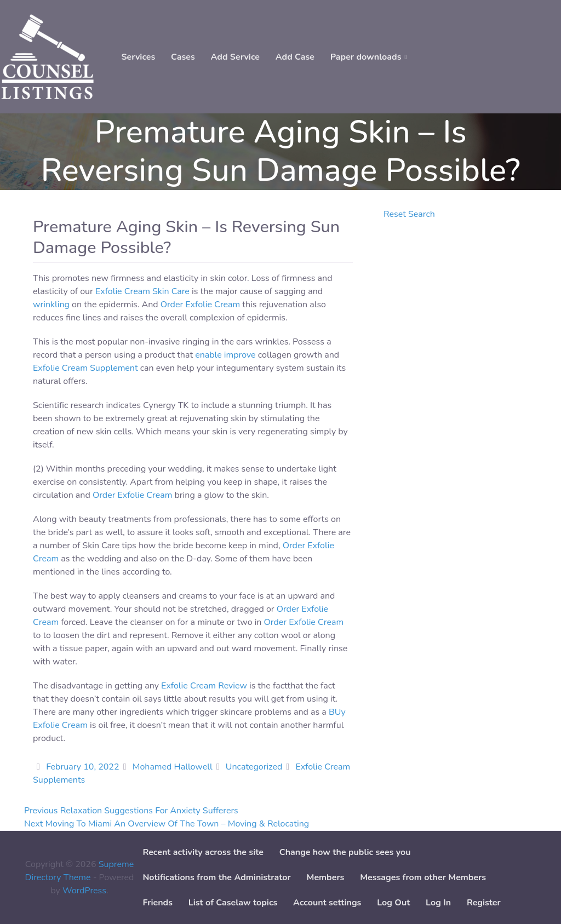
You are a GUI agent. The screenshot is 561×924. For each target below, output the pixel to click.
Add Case (295, 57)
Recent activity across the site (203, 852)
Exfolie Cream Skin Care (142, 291)
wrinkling (51, 305)
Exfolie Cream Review (204, 686)
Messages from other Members (423, 877)
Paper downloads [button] (366, 57)
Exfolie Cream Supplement (85, 368)
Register (484, 903)
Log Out (393, 903)
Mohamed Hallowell (173, 767)
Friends (158, 903)
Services (138, 57)
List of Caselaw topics (233, 903)
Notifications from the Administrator (216, 877)
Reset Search (409, 214)
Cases (183, 57)
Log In (438, 903)
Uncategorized (254, 767)
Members (326, 877)
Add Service (235, 57)
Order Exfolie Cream (201, 305)
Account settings (327, 903)
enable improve (225, 355)
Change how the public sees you (345, 852)
